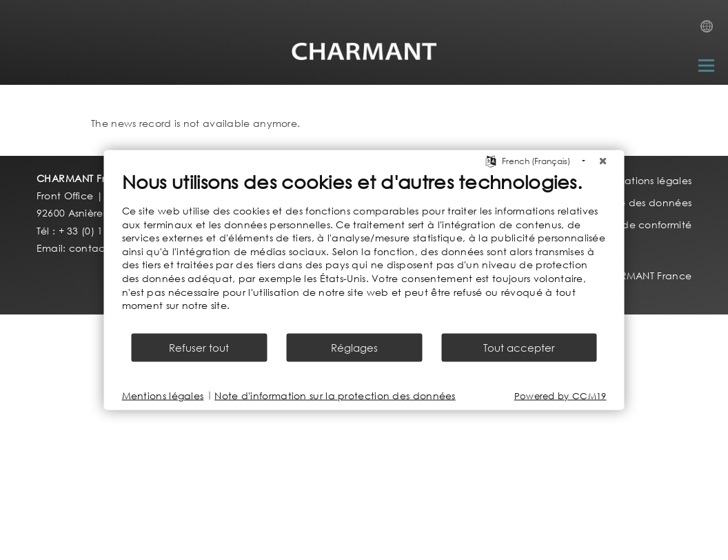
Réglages (354, 347)
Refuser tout (199, 347)
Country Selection (711, 30)
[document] (364, 251)
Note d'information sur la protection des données (335, 396)
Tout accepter (519, 347)
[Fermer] (603, 161)
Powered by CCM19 (560, 396)
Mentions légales (163, 396)
